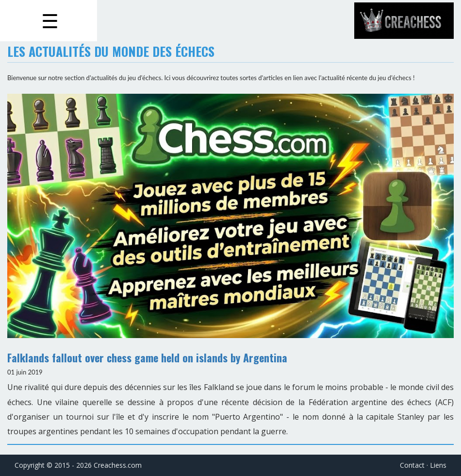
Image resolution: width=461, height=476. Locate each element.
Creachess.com (118, 465)
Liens (438, 465)
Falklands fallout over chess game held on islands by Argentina (147, 357)
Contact (412, 465)
